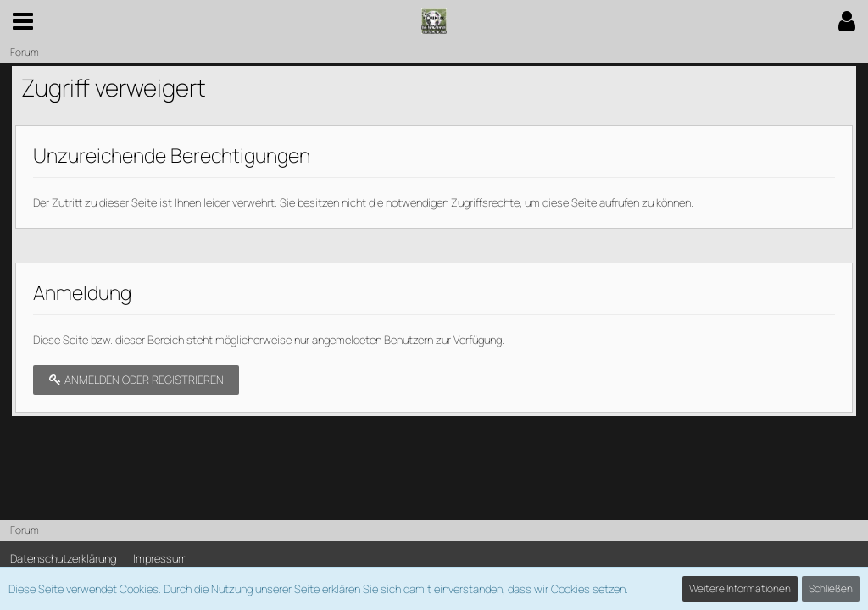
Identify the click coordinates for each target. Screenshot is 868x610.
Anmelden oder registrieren (136, 380)
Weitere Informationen (740, 588)
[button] (23, 21)
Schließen (831, 588)
